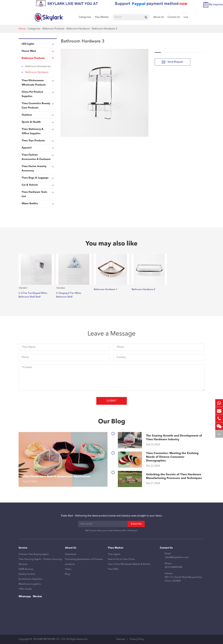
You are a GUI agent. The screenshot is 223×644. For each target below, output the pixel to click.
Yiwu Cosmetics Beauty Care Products (38, 105)
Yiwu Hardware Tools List (38, 194)
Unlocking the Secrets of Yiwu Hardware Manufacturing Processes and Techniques (174, 476)
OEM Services (26, 569)
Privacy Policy (137, 639)
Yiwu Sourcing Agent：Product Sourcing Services (40, 562)
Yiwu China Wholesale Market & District (129, 564)
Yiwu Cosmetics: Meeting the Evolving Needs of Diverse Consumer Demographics (172, 457)
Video (68, 569)
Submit (112, 401)
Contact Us (174, 17)
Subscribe (136, 524)
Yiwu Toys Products (38, 141)
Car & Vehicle (38, 185)
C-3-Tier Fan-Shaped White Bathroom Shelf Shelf (33, 295)
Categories (85, 17)
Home (22, 29)
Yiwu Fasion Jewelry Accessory (38, 168)
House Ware (38, 51)
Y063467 (23, 288)
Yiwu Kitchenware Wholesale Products (38, 82)
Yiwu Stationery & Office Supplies (38, 131)
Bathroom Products (53, 29)
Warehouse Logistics (30, 584)
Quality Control (27, 574)
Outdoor (38, 115)
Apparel (38, 148)
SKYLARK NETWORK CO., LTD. (49, 639)
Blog (68, 574)
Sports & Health (38, 122)
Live (186, 17)
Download (71, 554)
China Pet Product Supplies (38, 94)
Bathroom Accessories (38, 66)
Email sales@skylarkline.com (177, 556)
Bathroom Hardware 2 (143, 290)
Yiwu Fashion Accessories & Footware (38, 157)
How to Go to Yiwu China (121, 559)
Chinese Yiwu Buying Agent (34, 554)
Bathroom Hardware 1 (106, 290)
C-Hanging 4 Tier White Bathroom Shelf (69, 295)
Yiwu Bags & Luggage (38, 178)
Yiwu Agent (114, 554)
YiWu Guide (25, 589)
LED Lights (38, 44)
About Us (159, 17)
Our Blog (112, 422)
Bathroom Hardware (78, 29)
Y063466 (61, 288)
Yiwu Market (102, 17)
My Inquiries (216, 5)
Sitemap (121, 639)
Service (23, 548)
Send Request (173, 62)
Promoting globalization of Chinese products (84, 562)
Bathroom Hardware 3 (105, 29)
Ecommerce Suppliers (30, 579)
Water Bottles (38, 204)
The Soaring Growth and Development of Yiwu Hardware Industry (174, 438)
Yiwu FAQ (113, 569)
